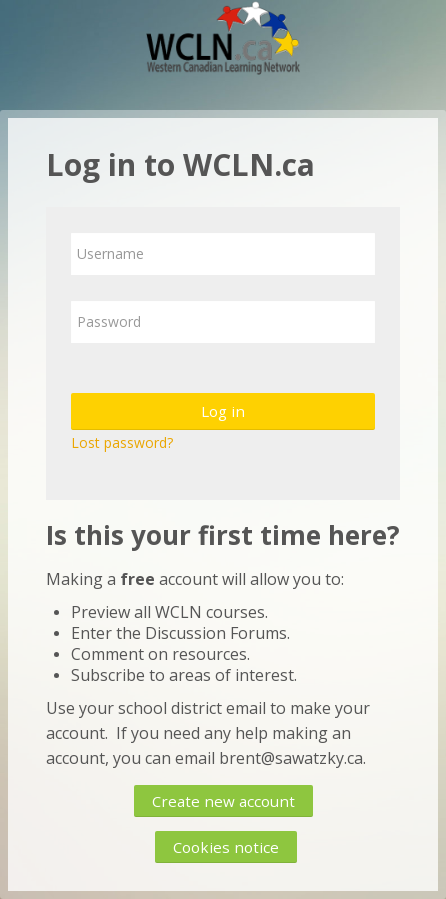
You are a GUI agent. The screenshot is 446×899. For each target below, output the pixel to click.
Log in (223, 411)
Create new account (223, 801)
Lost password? (122, 442)
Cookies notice (226, 847)
